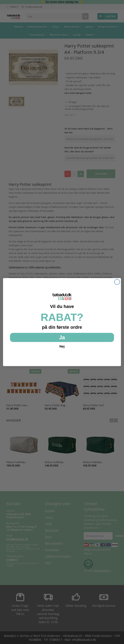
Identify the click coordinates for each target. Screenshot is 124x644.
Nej (62, 346)
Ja (62, 337)
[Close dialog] (117, 282)
